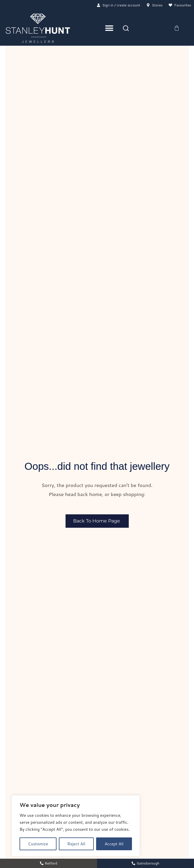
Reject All (76, 844)
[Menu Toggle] (109, 29)
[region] (76, 826)
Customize (38, 844)
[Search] (126, 29)
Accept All (114, 844)
